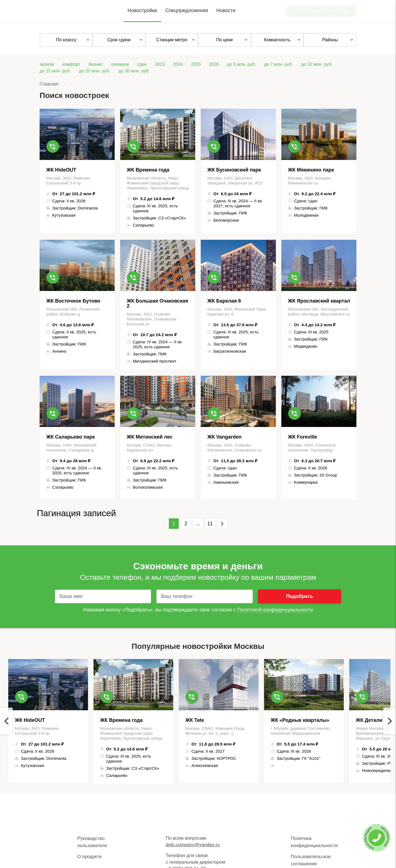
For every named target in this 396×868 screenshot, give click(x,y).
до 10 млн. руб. (317, 64)
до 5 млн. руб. (242, 64)
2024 (178, 64)
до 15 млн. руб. (55, 71)
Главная (49, 84)
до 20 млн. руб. (95, 71)
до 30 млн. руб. (134, 71)
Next (390, 721)
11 (210, 524)
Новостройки (142, 10)
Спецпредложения (187, 10)
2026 (214, 64)
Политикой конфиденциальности (275, 610)
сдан (142, 64)
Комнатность (277, 40)
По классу (66, 40)
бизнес (96, 64)
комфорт (71, 64)
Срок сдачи (119, 40)
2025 (196, 64)
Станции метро (172, 40)
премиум (120, 64)
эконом (47, 64)
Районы (330, 40)
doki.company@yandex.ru (193, 845)
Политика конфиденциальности (314, 842)
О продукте (90, 857)
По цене (224, 40)
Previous (6, 721)
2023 (160, 64)
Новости (226, 10)
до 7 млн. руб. (278, 64)
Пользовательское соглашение (311, 860)
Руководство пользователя (92, 842)
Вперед (222, 524)
